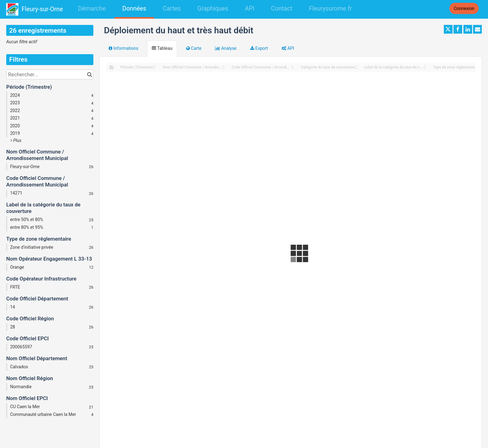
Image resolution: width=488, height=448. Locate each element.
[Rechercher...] (50, 74)
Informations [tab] (123, 48)
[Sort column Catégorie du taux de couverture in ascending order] (356, 66)
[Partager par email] (477, 29)
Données (134, 9)
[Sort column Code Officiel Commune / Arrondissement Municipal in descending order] (293, 68)
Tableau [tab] (162, 48)
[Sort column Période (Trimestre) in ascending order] (154, 66)
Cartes (172, 9)
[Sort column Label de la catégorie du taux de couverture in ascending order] (425, 66)
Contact (282, 9)
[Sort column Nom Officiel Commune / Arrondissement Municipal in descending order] (223, 68)
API (250, 9)
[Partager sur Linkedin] (468, 29)
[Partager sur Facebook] (458, 29)
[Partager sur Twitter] (448, 29)
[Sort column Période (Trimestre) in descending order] (154, 68)
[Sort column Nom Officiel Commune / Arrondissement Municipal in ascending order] (223, 66)
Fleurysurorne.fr (331, 9)
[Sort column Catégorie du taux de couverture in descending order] (356, 68)
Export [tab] (259, 48)
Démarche (92, 9)
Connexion (464, 8)
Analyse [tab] (226, 48)
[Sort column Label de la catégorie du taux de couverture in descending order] (425, 68)
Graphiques (213, 9)
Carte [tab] (194, 48)
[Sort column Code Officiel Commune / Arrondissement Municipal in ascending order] (293, 66)
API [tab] (288, 48)
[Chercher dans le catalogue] (89, 74)
